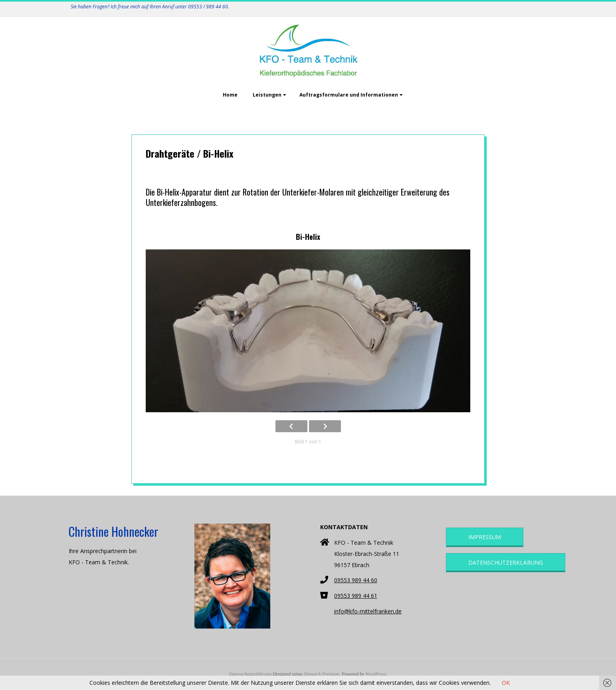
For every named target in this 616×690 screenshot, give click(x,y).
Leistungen (267, 95)
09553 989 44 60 (356, 580)
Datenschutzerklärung (506, 562)
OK (506, 683)
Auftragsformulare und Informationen (349, 95)
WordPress (375, 674)
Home (230, 95)
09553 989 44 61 (356, 596)
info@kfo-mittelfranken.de (368, 611)
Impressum (485, 537)
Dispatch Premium (321, 674)
